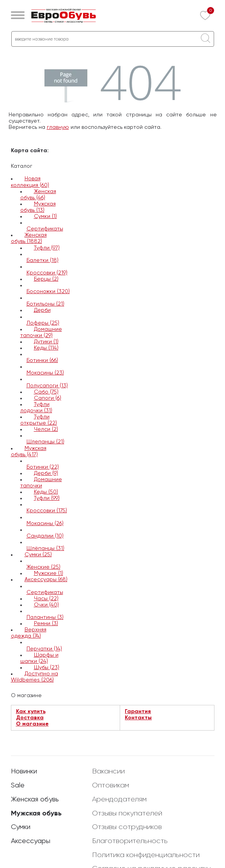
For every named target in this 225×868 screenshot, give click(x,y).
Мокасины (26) (45, 524)
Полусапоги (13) (47, 386)
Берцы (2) (46, 279)
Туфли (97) (47, 248)
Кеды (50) (46, 492)
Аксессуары (31, 841)
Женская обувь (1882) (29, 238)
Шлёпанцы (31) (45, 548)
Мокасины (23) (45, 373)
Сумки (21, 827)
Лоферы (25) (43, 323)
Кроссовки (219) (47, 273)
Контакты (138, 718)
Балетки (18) (43, 260)
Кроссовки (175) (47, 511)
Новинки (24, 771)
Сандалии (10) (45, 536)
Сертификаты (45, 229)
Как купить (31, 712)
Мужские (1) (49, 573)
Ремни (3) (46, 624)
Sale (18, 785)
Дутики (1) (46, 342)
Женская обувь (35, 799)
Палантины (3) (45, 617)
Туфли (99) (47, 498)
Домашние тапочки (41, 483)
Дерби (42, 310)
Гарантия (138, 712)
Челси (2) (46, 429)
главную (58, 127)
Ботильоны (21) (45, 304)
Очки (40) (46, 605)
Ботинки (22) (43, 467)
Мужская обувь (36, 814)
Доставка (30, 718)
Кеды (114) (46, 348)
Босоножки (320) (48, 292)
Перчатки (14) (44, 649)
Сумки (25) (38, 555)
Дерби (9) (46, 473)
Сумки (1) (45, 216)
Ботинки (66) (42, 360)
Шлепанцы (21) (45, 442)
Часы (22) (46, 599)
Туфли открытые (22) (39, 420)
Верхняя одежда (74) (29, 633)
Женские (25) (43, 567)
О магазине (32, 724)
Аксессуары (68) (46, 580)
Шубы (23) (47, 668)
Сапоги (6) (48, 398)
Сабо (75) (46, 392)
